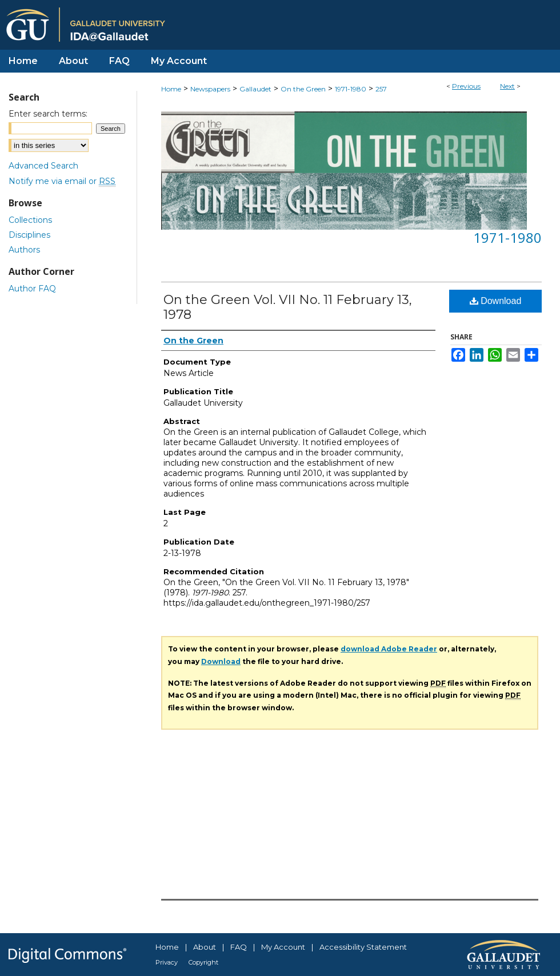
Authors (24, 250)
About (205, 947)
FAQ (239, 947)
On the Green (303, 89)
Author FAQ (32, 289)
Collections (30, 220)
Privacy (167, 962)
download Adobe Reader (389, 649)
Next (507, 86)
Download (496, 301)
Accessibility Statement (363, 947)
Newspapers (210, 89)
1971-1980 (351, 89)
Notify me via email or (62, 181)
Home (171, 89)
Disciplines (29, 235)
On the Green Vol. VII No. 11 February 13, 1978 (288, 307)
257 (381, 89)
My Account (283, 947)
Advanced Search (43, 166)
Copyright (203, 962)
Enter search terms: (48, 114)
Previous (466, 86)
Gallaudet (255, 89)
